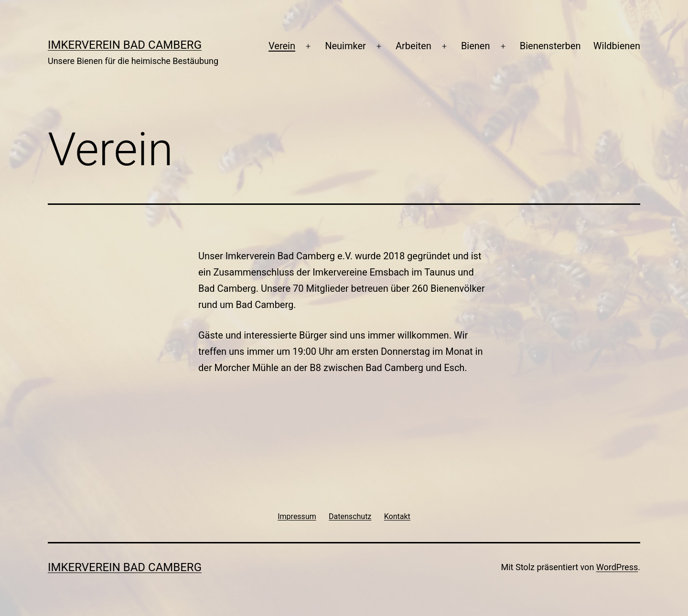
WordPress (617, 567)
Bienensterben (550, 46)
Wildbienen (617, 46)
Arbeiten (414, 46)
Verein (282, 46)
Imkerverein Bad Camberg (125, 45)
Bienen (476, 46)
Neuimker (345, 46)
